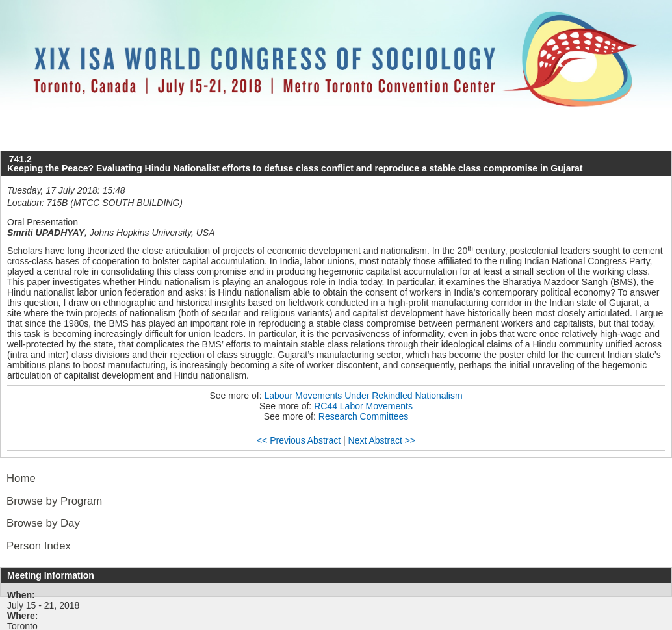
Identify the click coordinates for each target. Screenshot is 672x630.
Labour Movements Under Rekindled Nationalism (364, 396)
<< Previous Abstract (299, 440)
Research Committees (364, 416)
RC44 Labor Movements (363, 406)
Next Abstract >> (382, 440)
